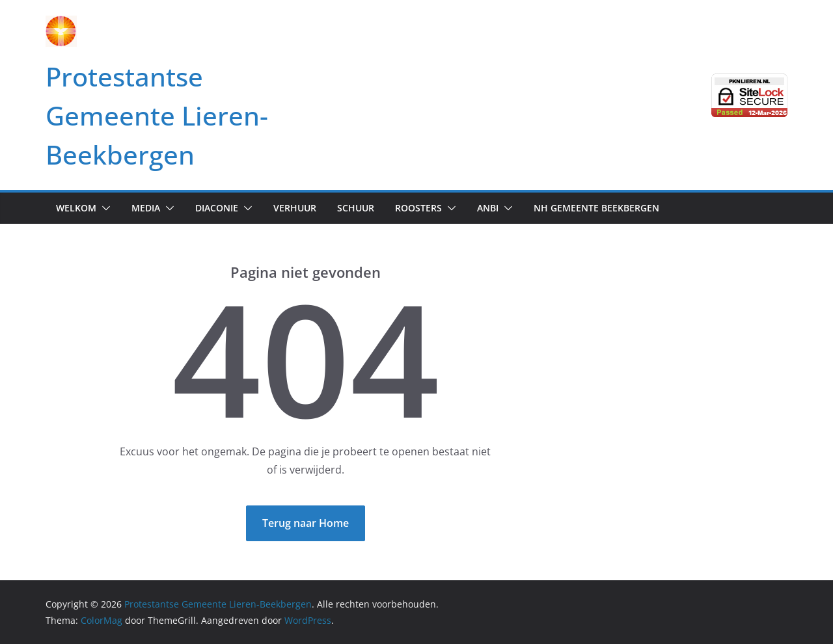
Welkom (76, 208)
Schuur (356, 208)
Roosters (418, 208)
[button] (103, 208)
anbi (488, 208)
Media (146, 208)
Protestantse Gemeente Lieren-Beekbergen (157, 115)
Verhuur (295, 208)
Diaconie (217, 208)
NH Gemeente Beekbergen (596, 208)
